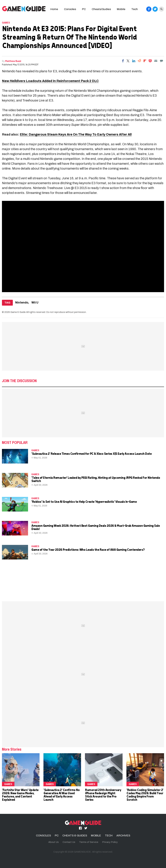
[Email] (156, 61)
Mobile (121, 9)
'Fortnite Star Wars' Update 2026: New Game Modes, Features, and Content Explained (20, 795)
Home (54, 9)
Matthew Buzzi (13, 61)
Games (6, 23)
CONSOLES (43, 835)
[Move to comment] (161, 61)
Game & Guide (18, 312)
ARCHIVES (123, 835)
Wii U (35, 303)
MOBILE (96, 835)
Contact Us (69, 842)
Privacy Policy (110, 842)
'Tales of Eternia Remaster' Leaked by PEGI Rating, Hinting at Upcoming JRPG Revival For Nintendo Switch (96, 479)
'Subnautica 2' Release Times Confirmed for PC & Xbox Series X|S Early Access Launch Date (91, 454)
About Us (53, 842)
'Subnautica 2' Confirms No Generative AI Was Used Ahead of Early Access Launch (61, 795)
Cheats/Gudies (101, 9)
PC (84, 9)
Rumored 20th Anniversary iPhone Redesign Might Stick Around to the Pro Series (103, 795)
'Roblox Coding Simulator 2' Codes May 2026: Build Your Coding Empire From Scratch (145, 795)
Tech (135, 9)
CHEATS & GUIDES (75, 835)
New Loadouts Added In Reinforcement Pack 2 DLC (50, 81)
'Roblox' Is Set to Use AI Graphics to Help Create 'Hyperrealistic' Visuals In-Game (84, 502)
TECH (109, 835)
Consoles (70, 9)
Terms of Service (89, 842)
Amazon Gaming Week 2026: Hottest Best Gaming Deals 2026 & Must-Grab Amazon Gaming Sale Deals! (95, 527)
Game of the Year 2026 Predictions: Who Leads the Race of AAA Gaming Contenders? (88, 550)
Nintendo (22, 303)
